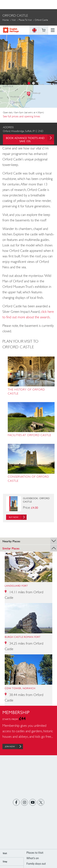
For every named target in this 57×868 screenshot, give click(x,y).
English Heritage (11, 4)
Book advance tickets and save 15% (30, 139)
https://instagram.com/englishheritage (24, 802)
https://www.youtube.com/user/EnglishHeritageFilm (33, 802)
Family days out (36, 864)
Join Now (14, 746)
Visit (14, 20)
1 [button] (29, 83)
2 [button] (33, 83)
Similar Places (30, 548)
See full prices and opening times (22, 116)
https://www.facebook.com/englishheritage (16, 802)
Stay (5, 862)
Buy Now (18, 517)
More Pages (9, 28)
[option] (28, 58)
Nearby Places (30, 541)
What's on (33, 858)
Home (6, 20)
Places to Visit (25, 20)
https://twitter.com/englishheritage (41, 802)
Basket (43, 5)
